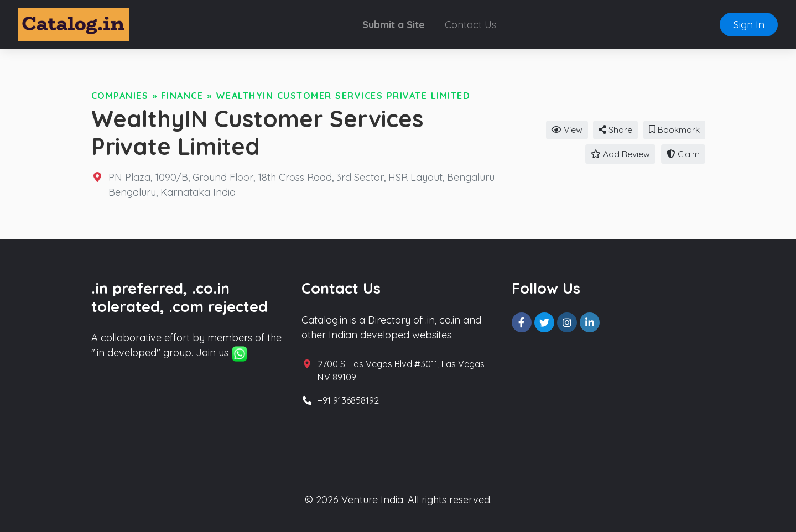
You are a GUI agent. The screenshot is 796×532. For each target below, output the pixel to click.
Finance (182, 96)
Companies (120, 96)
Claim (683, 154)
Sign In (749, 25)
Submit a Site (394, 25)
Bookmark (674, 129)
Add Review (620, 154)
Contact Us (470, 25)
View (567, 129)
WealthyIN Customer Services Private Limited (343, 96)
